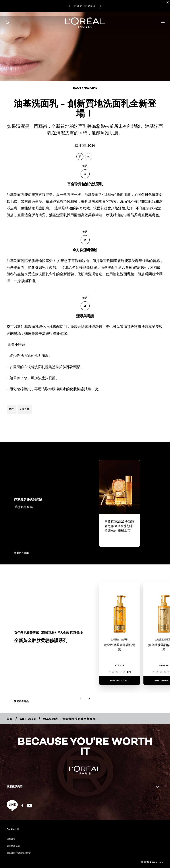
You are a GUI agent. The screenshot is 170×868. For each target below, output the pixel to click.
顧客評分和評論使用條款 (19, 853)
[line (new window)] (12, 805)
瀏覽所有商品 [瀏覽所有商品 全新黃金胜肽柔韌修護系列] (21, 702)
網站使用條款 (13, 846)
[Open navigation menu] (163, 23)
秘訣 (12, 409)
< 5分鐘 (25, 409)
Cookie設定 (13, 829)
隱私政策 (11, 839)
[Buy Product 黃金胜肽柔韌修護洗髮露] (120, 681)
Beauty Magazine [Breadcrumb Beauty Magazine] (85, 88)
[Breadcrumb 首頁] (10, 719)
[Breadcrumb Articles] (28, 719)
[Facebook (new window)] (22, 806)
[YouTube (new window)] (29, 806)
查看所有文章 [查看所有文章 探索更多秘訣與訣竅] (21, 553)
